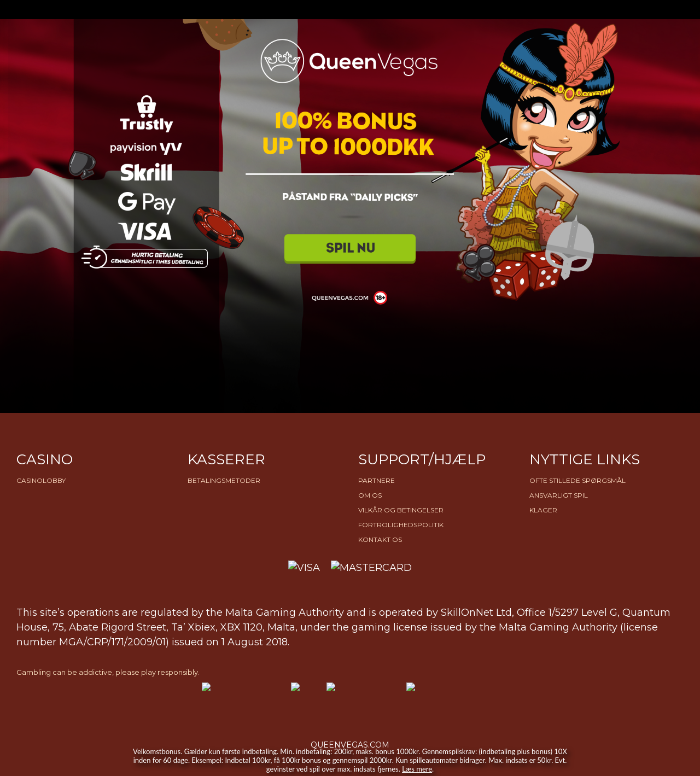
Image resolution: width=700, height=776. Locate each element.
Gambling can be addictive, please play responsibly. (108, 672)
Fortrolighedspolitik (401, 525)
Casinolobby (41, 480)
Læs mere (417, 769)
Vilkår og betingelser (401, 510)
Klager (543, 510)
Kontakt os (380, 539)
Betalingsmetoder (224, 480)
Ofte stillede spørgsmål (577, 480)
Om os (370, 495)
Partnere (377, 480)
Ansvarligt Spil (559, 495)
